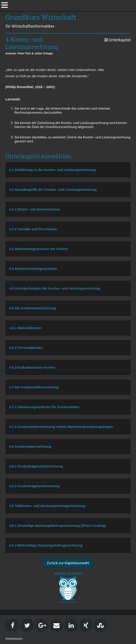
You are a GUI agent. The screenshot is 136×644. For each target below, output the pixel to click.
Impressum (14, 638)
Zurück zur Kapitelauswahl (68, 563)
